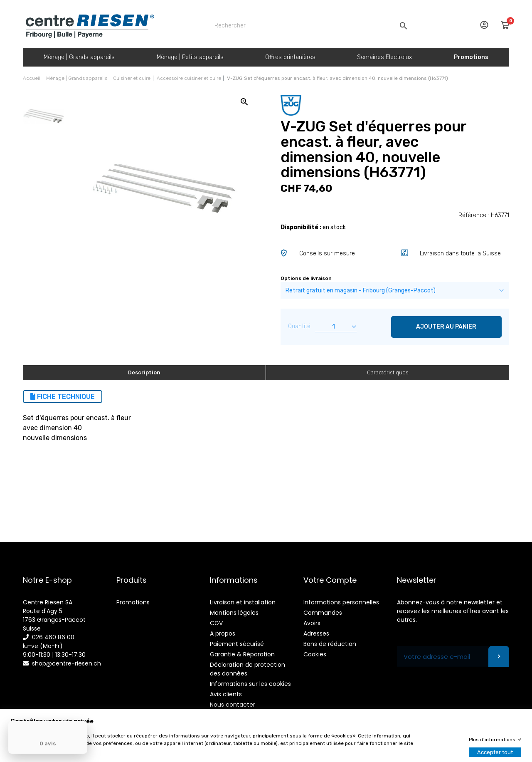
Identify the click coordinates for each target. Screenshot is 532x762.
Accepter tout (495, 752)
